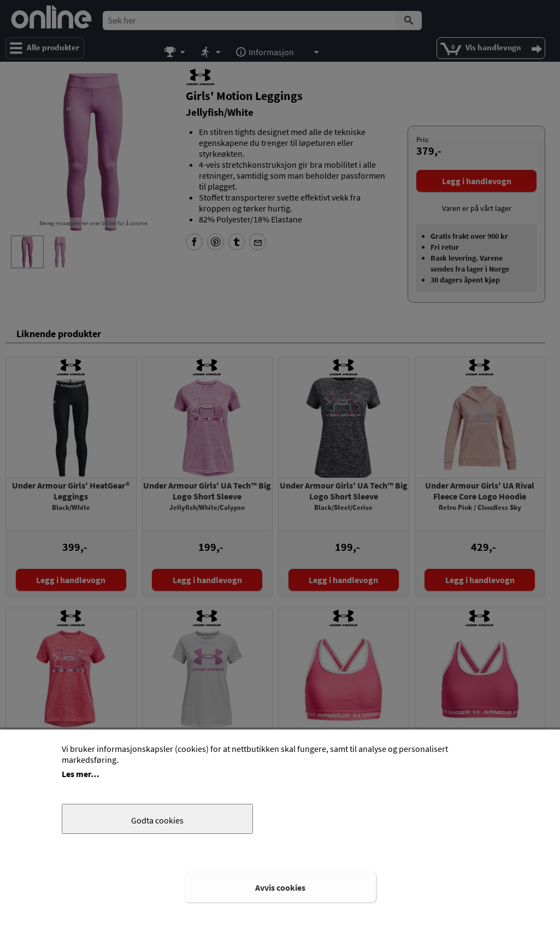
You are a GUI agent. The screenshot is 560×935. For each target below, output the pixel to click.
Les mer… (81, 774)
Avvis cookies (280, 887)
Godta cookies (157, 820)
